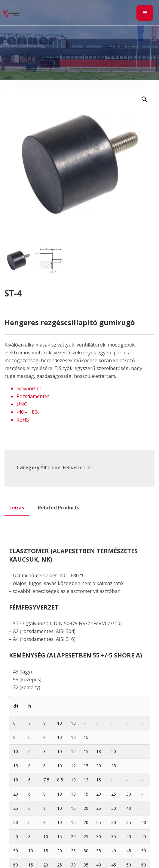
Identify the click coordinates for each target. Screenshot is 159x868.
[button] (144, 99)
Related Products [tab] (59, 508)
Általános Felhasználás (66, 467)
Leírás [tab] (17, 508)
